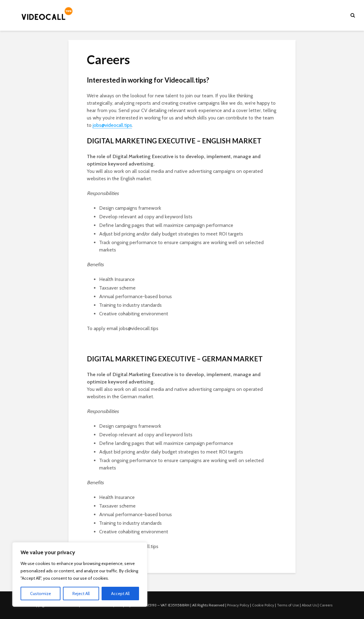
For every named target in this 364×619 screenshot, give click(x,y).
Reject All (81, 594)
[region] (80, 574)
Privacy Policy (238, 605)
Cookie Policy (263, 605)
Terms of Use (288, 605)
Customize (41, 594)
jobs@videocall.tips (112, 125)
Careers (326, 605)
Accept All (120, 594)
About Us (309, 605)
